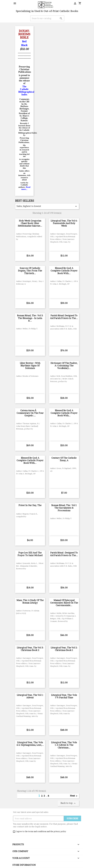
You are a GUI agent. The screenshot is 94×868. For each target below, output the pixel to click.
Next (74, 796)
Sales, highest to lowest (47, 206)
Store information (24, 865)
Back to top (68, 803)
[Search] (47, 18)
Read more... (26, 188)
